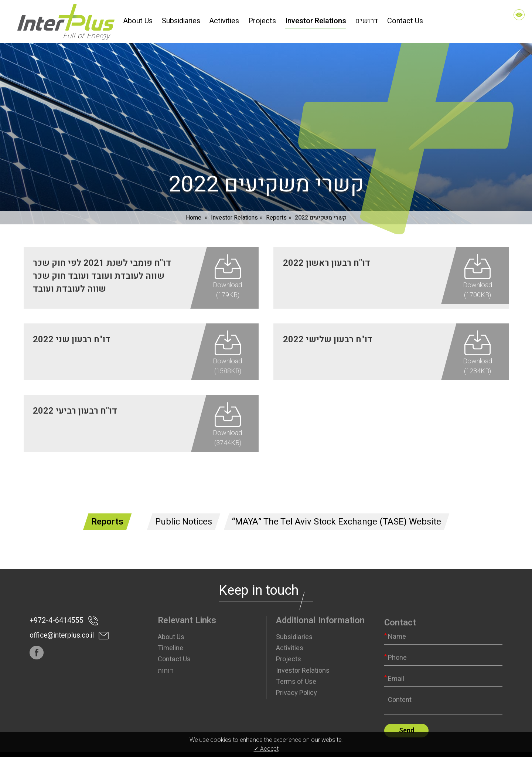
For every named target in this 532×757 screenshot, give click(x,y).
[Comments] (443, 687)
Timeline (170, 632)
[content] (443, 687)
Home (194, 210)
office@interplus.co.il (60, 619)
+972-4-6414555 (54, 605)
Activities (290, 632)
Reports (276, 210)
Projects (289, 643)
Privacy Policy (296, 677)
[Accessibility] (519, 15)
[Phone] (443, 642)
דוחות (166, 654)
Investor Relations (234, 210)
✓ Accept (266, 749)
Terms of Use (296, 666)
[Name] (443, 621)
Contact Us (174, 643)
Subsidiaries (294, 621)
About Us (171, 621)
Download (228, 278)
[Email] (443, 663)
